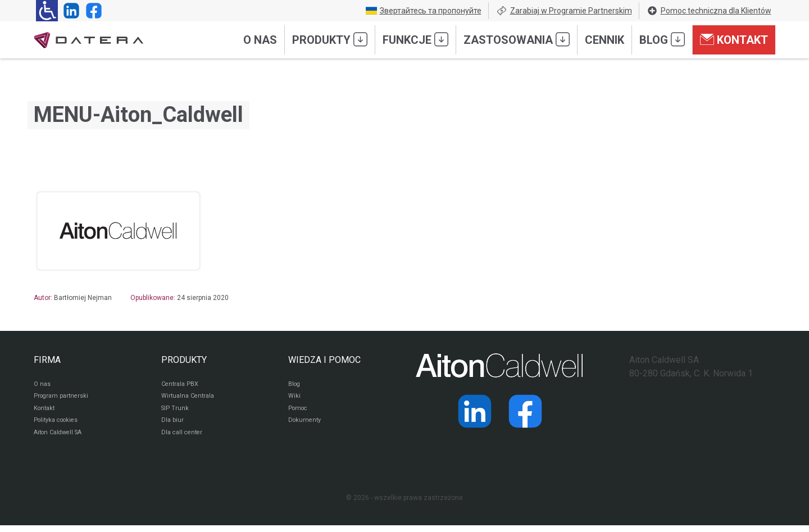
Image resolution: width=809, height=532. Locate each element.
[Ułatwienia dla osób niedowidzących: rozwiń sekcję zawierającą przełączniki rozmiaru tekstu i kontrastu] (47, 11)
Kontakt (734, 39)
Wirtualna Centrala (190, 398)
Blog (662, 39)
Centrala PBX (182, 385)
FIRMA (47, 360)
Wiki (295, 398)
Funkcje (415, 39)
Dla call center (184, 439)
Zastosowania (517, 39)
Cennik (605, 40)
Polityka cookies (59, 425)
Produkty (330, 39)
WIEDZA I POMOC (324, 360)
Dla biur (173, 425)
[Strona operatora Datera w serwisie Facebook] (92, 11)
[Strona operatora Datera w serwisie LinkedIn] (69, 11)
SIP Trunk (176, 412)
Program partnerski (63, 398)
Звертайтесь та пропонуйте (424, 11)
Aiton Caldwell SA (61, 439)
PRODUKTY (184, 360)
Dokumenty (306, 425)
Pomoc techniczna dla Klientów (709, 11)
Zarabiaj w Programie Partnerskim (564, 11)
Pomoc (299, 412)
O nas (260, 40)
